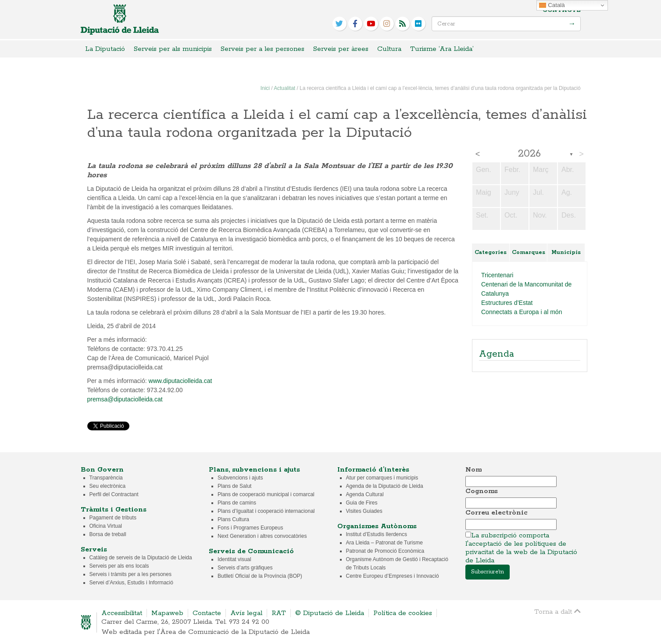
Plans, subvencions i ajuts (254, 470)
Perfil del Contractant (114, 494)
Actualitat (284, 88)
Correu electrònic (497, 513)
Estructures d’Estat (507, 303)
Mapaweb (167, 613)
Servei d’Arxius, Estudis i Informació (131, 583)
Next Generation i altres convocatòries (262, 536)
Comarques (529, 252)
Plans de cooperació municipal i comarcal (266, 494)
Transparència (106, 478)
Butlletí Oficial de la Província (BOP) (260, 576)
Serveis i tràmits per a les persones (130, 574)
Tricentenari (497, 275)
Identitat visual (234, 559)
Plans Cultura (233, 519)
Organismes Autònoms (377, 526)
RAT (279, 613)
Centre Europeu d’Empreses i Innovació (393, 576)
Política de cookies (403, 613)
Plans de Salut (234, 486)
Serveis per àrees (341, 49)
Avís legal (246, 613)
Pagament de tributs (113, 518)
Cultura (389, 49)
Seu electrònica (108, 486)
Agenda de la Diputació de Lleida (385, 486)
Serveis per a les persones (263, 49)
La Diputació (105, 49)
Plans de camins (237, 503)
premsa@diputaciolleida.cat (125, 399)
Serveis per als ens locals (119, 566)
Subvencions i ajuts (240, 478)
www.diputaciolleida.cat (180, 381)
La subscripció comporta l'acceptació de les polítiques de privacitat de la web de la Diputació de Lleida (521, 548)
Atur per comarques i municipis (382, 478)
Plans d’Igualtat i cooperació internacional (266, 511)
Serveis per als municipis (173, 49)
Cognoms (482, 491)
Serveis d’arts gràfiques (245, 568)
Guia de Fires (362, 503)
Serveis (94, 549)
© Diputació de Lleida (330, 613)
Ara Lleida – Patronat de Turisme (384, 543)
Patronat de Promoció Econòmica (385, 551)
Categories (491, 252)
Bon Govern (102, 470)
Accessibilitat (122, 613)
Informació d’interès (373, 470)
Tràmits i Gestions (114, 510)
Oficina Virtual (106, 526)
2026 (529, 154)
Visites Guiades (364, 511)
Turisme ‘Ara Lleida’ (442, 49)
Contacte (562, 10)
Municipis (566, 252)
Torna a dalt (557, 611)
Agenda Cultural (365, 494)
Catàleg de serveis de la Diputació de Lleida (141, 558)
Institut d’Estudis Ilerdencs (377, 534)
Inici (265, 88)
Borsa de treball (108, 534)
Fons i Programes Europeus (250, 528)
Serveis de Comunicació (251, 551)
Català (552, 5)
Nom (473, 470)
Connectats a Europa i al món (522, 312)
